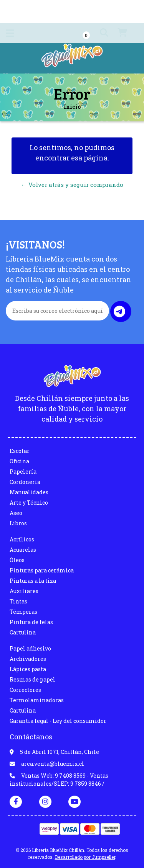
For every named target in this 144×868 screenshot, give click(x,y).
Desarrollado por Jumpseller (85, 857)
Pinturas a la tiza (33, 581)
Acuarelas (23, 550)
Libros (18, 523)
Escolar (20, 451)
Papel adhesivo (30, 648)
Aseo (16, 513)
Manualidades (29, 492)
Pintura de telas (31, 622)
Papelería (23, 472)
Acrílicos (22, 539)
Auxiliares (24, 591)
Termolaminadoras (37, 700)
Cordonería (25, 482)
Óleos (17, 560)
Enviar (119, 311)
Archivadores (28, 659)
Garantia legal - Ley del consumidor (58, 721)
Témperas (23, 612)
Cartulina (23, 632)
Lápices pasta (28, 669)
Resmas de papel (32, 679)
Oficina (19, 461)
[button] (97, 33)
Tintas (18, 601)
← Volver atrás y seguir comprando (72, 185)
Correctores (25, 690)
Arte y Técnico (29, 503)
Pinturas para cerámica (42, 570)
